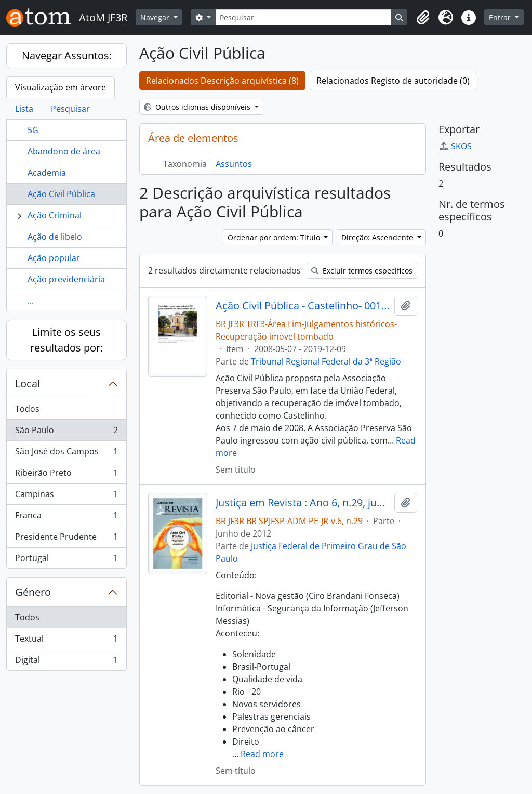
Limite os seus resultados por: (66, 340)
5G (33, 130)
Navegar (156, 17)
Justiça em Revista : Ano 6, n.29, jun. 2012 (303, 503)
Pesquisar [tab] (70, 109)
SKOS (455, 146)
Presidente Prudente (66, 539)
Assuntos (234, 164)
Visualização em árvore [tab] (61, 87)
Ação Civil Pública (61, 194)
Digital (66, 662)
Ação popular (54, 258)
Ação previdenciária (66, 279)
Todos (27, 409)
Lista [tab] (24, 109)
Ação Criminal (55, 215)
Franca (66, 518)
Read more (262, 754)
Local (28, 383)
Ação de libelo (55, 237)
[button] (423, 18)
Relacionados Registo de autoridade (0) (393, 81)
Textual (66, 641)
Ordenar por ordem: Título (275, 237)
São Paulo (66, 432)
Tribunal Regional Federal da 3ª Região (326, 361)
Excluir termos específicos (362, 271)
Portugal (66, 560)
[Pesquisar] (303, 17)
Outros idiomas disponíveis (198, 107)
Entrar (501, 17)
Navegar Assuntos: (67, 55)
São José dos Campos (66, 454)
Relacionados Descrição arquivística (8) (222, 81)
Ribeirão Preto (66, 475)
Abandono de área (64, 151)
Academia (47, 173)
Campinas (66, 496)
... (31, 301)
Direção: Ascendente (378, 237)
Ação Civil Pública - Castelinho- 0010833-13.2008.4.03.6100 (303, 306)
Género (33, 592)
